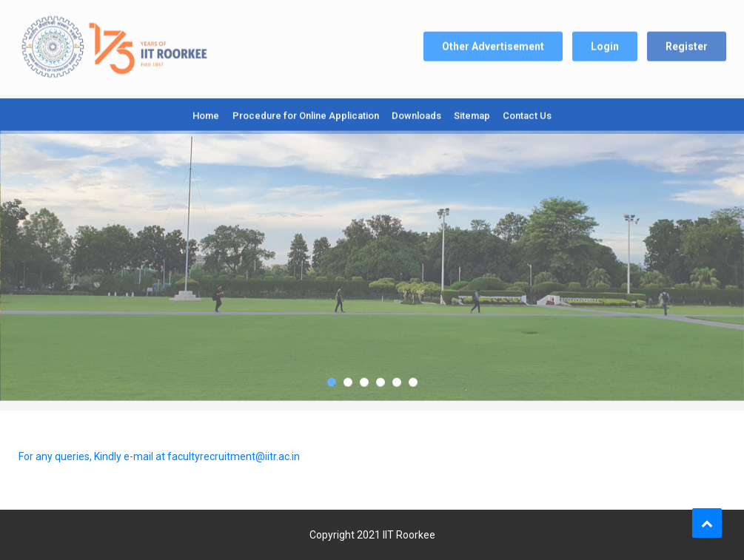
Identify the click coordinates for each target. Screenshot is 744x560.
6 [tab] (413, 378)
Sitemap (472, 114)
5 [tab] (397, 378)
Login (605, 42)
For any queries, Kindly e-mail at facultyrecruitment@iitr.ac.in (159, 456)
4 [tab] (381, 378)
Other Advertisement (493, 42)
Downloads (416, 114)
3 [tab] (364, 378)
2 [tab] (348, 378)
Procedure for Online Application (306, 114)
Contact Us (527, 114)
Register (687, 42)
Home (206, 114)
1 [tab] (332, 378)
